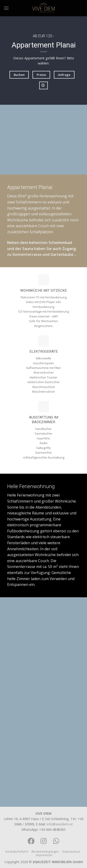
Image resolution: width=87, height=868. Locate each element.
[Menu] (6, 8)
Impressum (44, 855)
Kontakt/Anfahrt (17, 852)
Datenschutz (71, 852)
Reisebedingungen (45, 852)
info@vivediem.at (60, 824)
